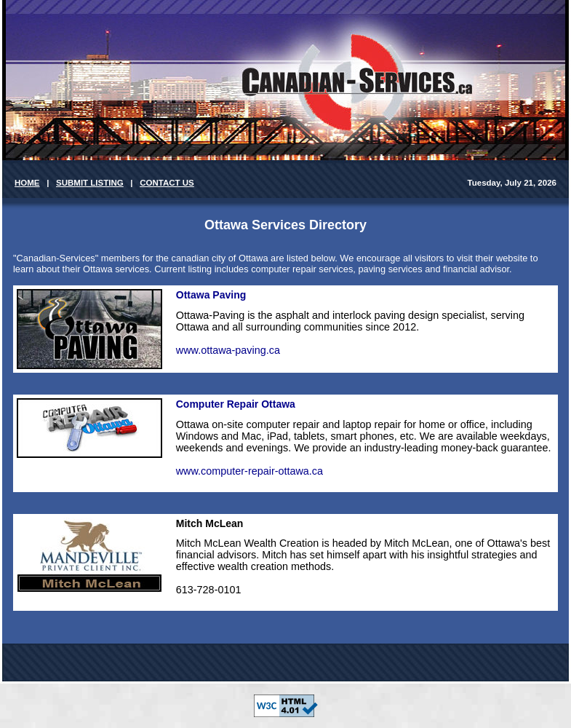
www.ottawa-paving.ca (228, 350)
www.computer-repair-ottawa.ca (249, 471)
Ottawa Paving (211, 295)
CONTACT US (167, 183)
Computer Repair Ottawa (236, 404)
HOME (27, 183)
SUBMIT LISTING (90, 183)
